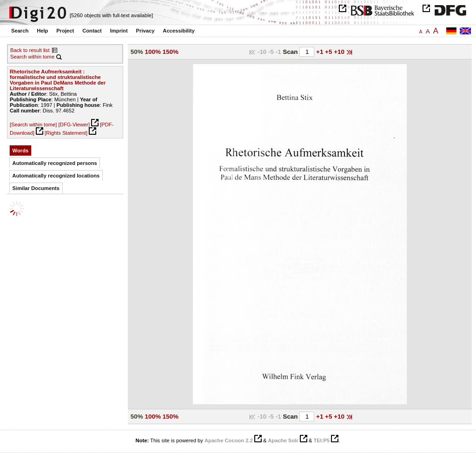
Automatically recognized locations (56, 176)
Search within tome (32, 57)
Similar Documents (36, 188)
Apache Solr (283, 440)
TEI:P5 (321, 440)
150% (171, 52)
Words (21, 151)
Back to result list (30, 50)
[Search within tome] (33, 125)
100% (152, 52)
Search (20, 31)
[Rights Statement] (66, 133)
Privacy (145, 31)
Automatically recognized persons (55, 163)
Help (42, 31)
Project (65, 31)
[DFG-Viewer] (74, 125)
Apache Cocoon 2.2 (229, 440)
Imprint (119, 31)
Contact (92, 31)
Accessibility (178, 31)
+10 (340, 52)
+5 (329, 52)
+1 (321, 52)
